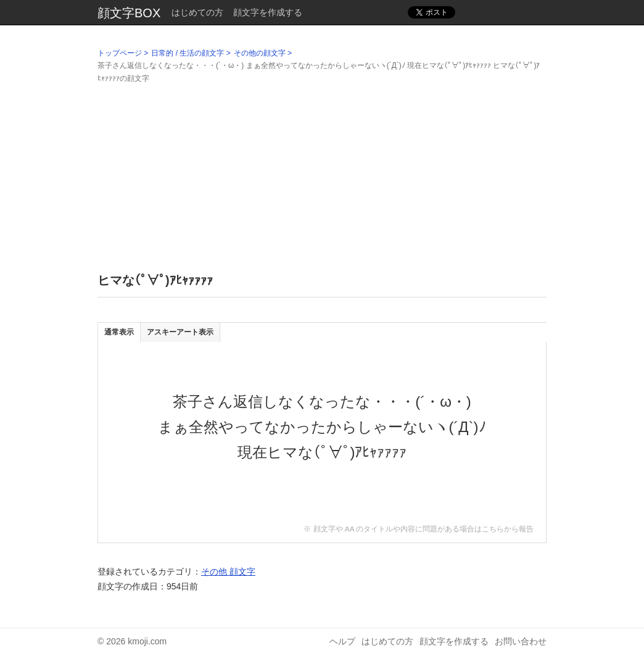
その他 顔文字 (228, 572)
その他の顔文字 (260, 53)
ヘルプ (342, 641)
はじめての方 (197, 12)
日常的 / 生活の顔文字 (188, 53)
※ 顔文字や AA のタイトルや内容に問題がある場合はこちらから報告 (419, 529)
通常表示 (119, 332)
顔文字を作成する (268, 12)
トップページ (120, 53)
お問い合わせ (521, 641)
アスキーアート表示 (180, 332)
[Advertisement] (322, 171)
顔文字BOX (129, 13)
